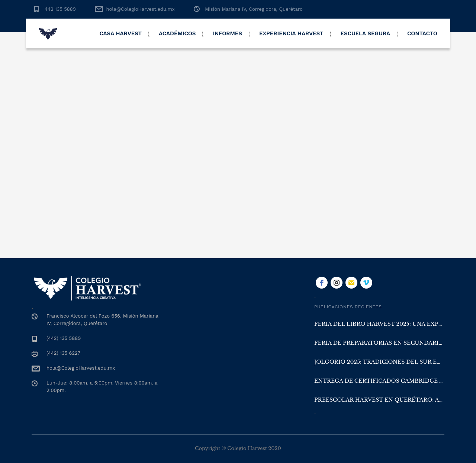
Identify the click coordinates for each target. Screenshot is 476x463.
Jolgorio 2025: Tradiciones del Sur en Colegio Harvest (379, 362)
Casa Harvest (120, 33)
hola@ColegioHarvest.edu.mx (140, 9)
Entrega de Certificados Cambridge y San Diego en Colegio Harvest (379, 381)
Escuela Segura (366, 33)
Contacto (422, 33)
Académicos (177, 33)
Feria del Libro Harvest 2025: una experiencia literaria (379, 324)
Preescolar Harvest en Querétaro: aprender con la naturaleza (379, 400)
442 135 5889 (60, 9)
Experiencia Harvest (291, 33)
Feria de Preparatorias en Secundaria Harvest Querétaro (379, 343)
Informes (227, 33)
